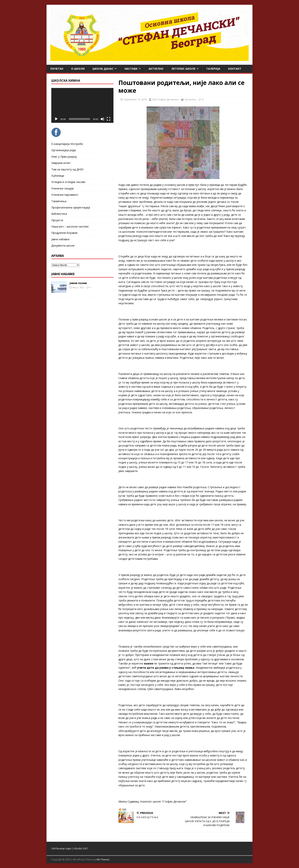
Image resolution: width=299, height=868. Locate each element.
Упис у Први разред (64, 157)
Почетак (57, 69)
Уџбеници (58, 176)
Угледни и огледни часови (68, 182)
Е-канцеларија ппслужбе (67, 144)
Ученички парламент (65, 195)
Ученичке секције (63, 188)
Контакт (235, 69)
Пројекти (57, 220)
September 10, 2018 (135, 99)
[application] (82, 105)
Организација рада (63, 150)
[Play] (56, 119)
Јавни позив (78, 283)
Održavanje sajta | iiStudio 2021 (70, 848)
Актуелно (156, 69)
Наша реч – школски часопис (70, 226)
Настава (131, 69)
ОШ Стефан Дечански (165, 99)
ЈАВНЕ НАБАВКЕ (63, 274)
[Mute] (102, 119)
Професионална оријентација (71, 207)
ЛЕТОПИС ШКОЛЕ (183, 69)
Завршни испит (61, 163)
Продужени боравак (64, 233)
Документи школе (63, 246)
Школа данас (103, 69)
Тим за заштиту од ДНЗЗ (67, 169)
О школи (78, 69)
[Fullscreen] (109, 119)
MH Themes (103, 860)
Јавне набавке (60, 239)
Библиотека (59, 214)
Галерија (213, 69)
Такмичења (59, 201)
